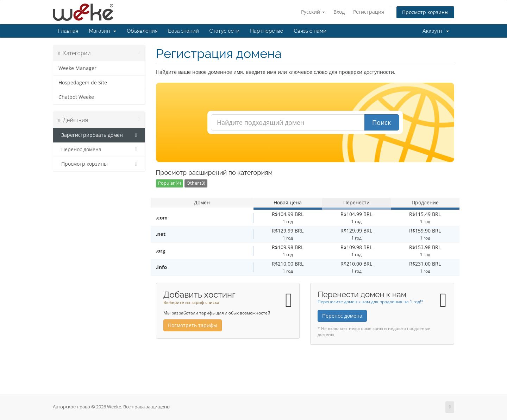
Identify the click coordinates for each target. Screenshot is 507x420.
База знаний (183, 31)
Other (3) (196, 183)
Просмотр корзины (425, 12)
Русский (313, 12)
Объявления (142, 31)
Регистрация (369, 12)
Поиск (381, 122)
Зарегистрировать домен (99, 135)
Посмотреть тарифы (193, 325)
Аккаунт (436, 31)
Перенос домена (99, 149)
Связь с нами (310, 31)
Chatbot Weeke (76, 97)
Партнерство (267, 31)
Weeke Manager (77, 68)
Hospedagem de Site (83, 83)
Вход (339, 12)
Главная (68, 31)
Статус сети (225, 31)
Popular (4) (170, 183)
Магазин (102, 31)
